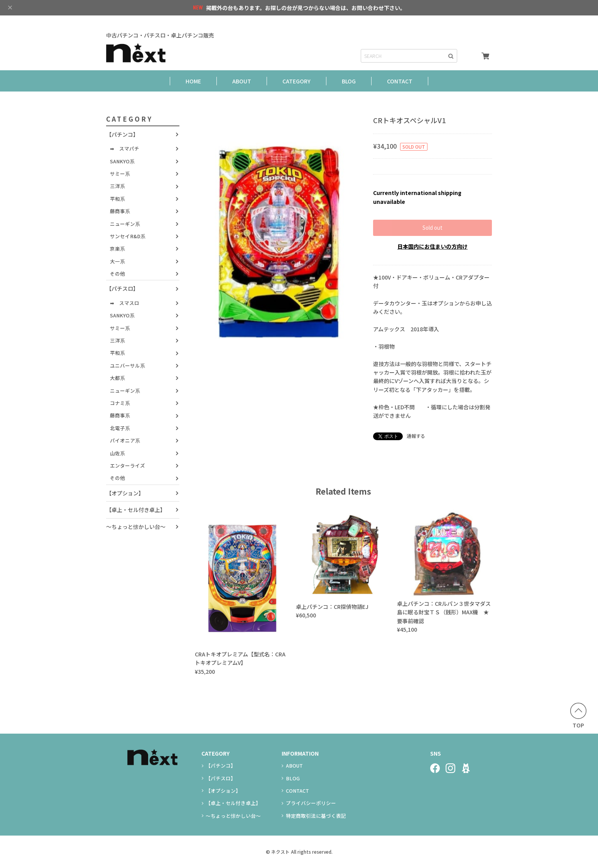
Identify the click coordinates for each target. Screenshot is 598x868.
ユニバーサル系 (128, 365)
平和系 (117, 199)
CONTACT (400, 81)
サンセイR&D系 (128, 236)
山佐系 (117, 453)
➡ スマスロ (125, 303)
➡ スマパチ (125, 148)
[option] (280, 242)
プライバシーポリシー (311, 803)
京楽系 (117, 248)
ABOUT (242, 81)
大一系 (117, 261)
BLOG (349, 81)
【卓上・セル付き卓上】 (136, 510)
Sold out (432, 228)
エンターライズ (128, 465)
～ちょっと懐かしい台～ (136, 527)
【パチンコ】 (122, 134)
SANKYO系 (122, 161)
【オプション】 (125, 493)
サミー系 (120, 174)
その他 (117, 274)
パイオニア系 (125, 440)
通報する (416, 436)
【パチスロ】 (122, 288)
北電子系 (120, 428)
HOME (193, 81)
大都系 (117, 378)
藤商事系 (120, 211)
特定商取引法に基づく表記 (316, 816)
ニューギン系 (125, 224)
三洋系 (117, 186)
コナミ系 (120, 403)
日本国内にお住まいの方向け (432, 246)
